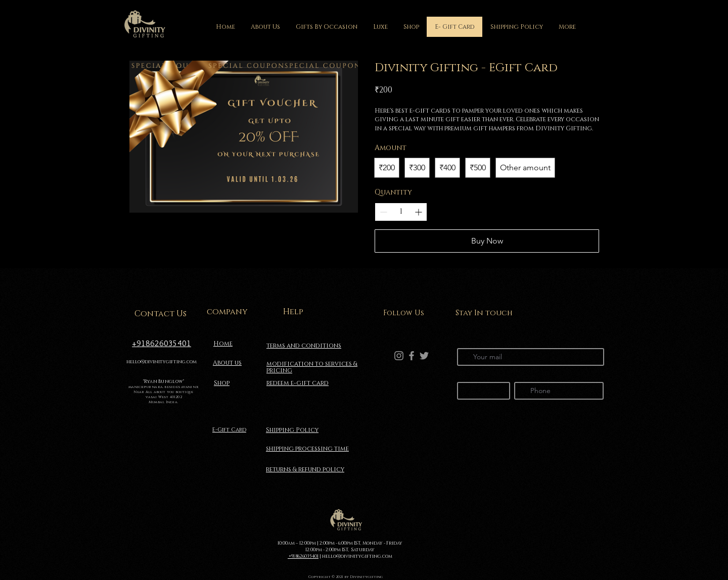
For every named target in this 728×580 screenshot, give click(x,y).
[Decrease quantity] (383, 212)
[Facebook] (412, 356)
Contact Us (161, 314)
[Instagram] (399, 356)
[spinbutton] (401, 212)
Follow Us (404, 313)
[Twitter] (424, 356)
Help (293, 312)
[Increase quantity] (418, 212)
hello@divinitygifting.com (162, 362)
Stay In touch (484, 313)
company (227, 312)
